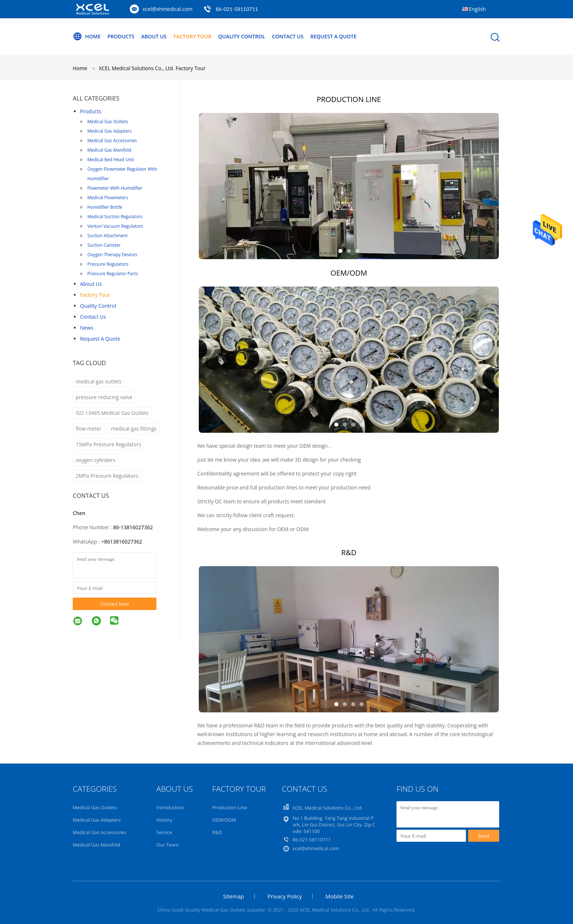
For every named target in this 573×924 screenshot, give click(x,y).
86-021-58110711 (237, 9)
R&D (217, 832)
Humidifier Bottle (105, 207)
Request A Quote (333, 36)
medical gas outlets (98, 381)
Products (121, 36)
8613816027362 (123, 541)
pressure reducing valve (104, 397)
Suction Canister (104, 245)
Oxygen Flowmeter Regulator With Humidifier (122, 174)
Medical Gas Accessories (112, 141)
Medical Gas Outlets (108, 122)
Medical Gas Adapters (109, 131)
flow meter (89, 429)
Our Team (168, 845)
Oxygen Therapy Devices (112, 255)
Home (87, 37)
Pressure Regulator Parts (113, 274)
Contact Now (115, 604)
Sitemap (233, 896)
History (164, 820)
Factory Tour (192, 36)
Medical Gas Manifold (109, 150)
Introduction (170, 807)
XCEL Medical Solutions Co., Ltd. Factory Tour (152, 68)
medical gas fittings (134, 429)
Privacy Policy (285, 896)
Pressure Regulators (108, 264)
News (87, 328)
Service (164, 832)
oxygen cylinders (96, 460)
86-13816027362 (133, 527)
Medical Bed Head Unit (111, 160)
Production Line (230, 807)
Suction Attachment (107, 236)
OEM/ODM (224, 820)
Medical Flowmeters (108, 198)
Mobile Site (339, 896)
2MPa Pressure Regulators (107, 476)
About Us (154, 36)
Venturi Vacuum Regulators (115, 226)
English (477, 9)
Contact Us (288, 36)
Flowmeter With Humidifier (115, 188)
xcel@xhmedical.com (168, 9)
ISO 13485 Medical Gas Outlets (112, 413)
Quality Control (242, 36)
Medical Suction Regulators (115, 217)
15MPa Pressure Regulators (108, 444)
